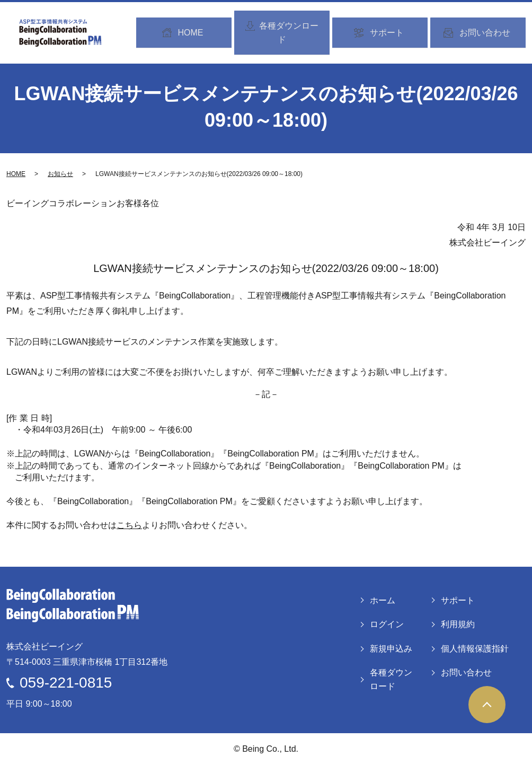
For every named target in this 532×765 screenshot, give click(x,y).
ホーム (383, 600)
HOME (16, 174)
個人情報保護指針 (475, 649)
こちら (129, 525)
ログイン (387, 624)
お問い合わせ (466, 672)
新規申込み (391, 649)
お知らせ (60, 174)
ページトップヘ (487, 705)
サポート (458, 600)
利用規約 (458, 624)
